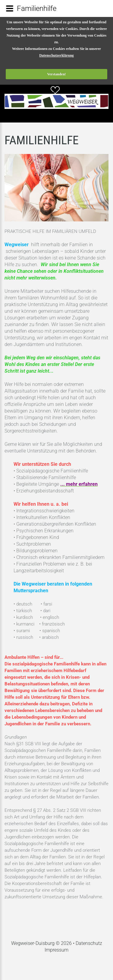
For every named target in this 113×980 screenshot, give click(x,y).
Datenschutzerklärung (56, 55)
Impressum (56, 950)
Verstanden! (56, 74)
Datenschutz (89, 943)
